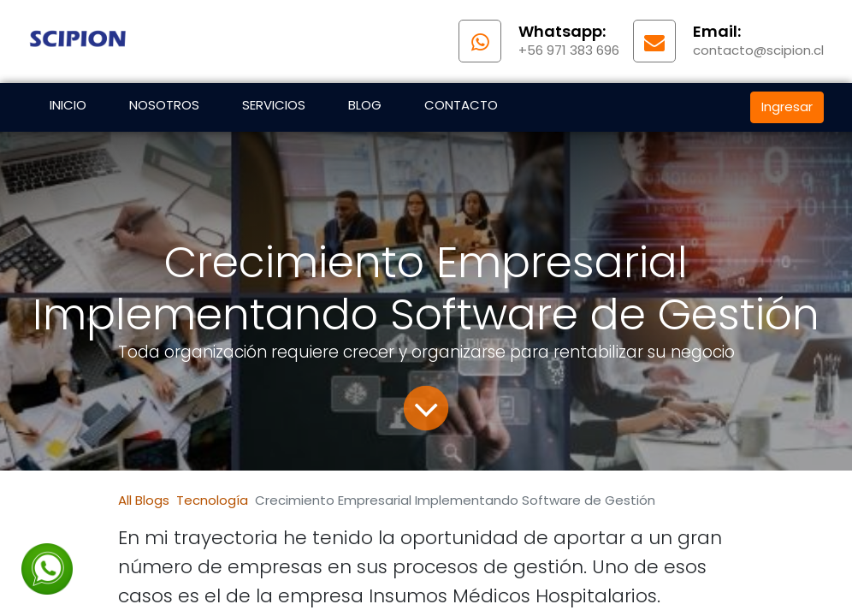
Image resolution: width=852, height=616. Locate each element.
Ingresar (787, 107)
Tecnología (212, 500)
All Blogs (144, 500)
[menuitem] (68, 107)
